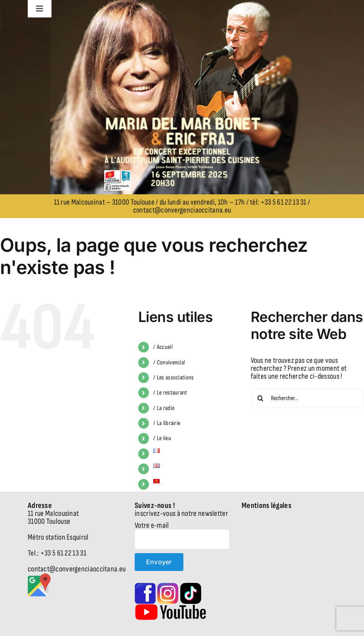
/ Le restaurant (170, 393)
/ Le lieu (162, 438)
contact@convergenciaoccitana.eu (182, 210)
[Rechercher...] (307, 398)
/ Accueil (163, 347)
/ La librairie (167, 423)
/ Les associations (173, 378)
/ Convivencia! (169, 363)
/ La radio (164, 408)
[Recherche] (261, 398)
